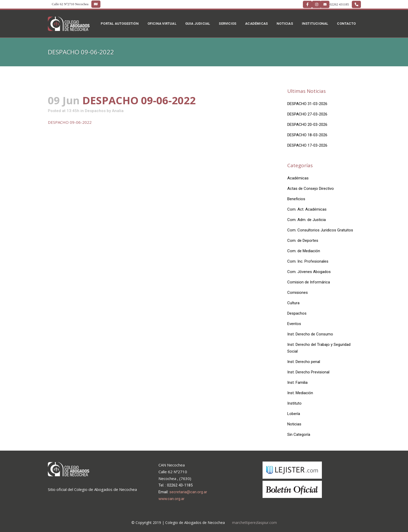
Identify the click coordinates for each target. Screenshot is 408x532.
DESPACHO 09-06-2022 (70, 122)
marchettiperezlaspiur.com (254, 523)
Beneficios (296, 199)
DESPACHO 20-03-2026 (307, 125)
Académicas (298, 178)
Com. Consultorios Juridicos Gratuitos (320, 230)
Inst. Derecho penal (304, 362)
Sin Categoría (299, 434)
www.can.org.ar (171, 499)
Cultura (293, 303)
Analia (118, 111)
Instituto (294, 403)
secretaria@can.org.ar (188, 492)
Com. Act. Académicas (307, 209)
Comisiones (298, 293)
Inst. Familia (297, 382)
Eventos (294, 324)
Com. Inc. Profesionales (308, 261)
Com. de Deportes (303, 241)
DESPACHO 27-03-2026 (307, 114)
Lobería (294, 414)
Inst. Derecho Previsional (308, 372)
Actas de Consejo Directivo (311, 189)
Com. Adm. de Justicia (307, 220)
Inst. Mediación (300, 393)
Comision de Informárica (309, 282)
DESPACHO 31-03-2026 (307, 104)
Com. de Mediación (304, 251)
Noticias (294, 424)
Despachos (95, 111)
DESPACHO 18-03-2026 (307, 135)
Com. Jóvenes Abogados (309, 272)
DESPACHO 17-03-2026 (307, 145)
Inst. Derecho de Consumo (310, 334)
